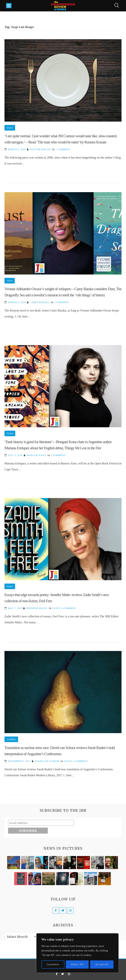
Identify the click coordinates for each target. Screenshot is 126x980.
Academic (11, 739)
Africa (10, 281)
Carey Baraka (40, 302)
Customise (53, 964)
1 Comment (63, 149)
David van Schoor (47, 761)
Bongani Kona (36, 455)
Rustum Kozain (40, 149)
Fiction (10, 433)
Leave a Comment (64, 608)
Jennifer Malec (37, 608)
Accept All (102, 964)
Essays (10, 128)
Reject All (77, 964)
